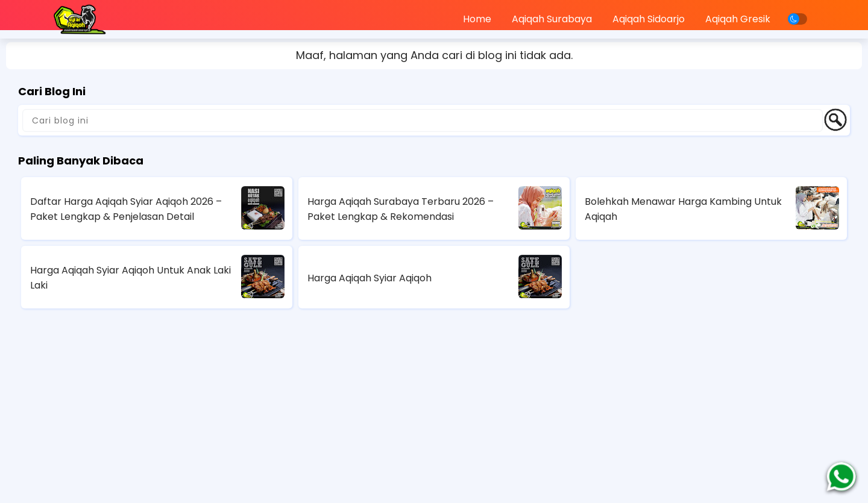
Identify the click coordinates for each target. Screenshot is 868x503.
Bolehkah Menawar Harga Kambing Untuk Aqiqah (683, 209)
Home (477, 19)
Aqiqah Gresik (738, 19)
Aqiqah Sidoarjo (649, 19)
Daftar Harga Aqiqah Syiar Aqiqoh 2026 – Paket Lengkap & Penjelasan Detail (126, 209)
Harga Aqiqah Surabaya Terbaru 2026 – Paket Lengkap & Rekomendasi (401, 209)
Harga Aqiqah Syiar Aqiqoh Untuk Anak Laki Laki (131, 278)
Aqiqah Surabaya (552, 19)
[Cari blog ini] (423, 120)
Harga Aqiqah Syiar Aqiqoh (370, 278)
